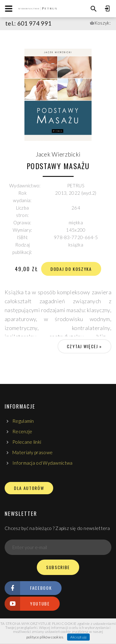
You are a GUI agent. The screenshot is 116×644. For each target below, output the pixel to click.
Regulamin (23, 421)
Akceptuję (79, 637)
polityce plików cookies (45, 637)
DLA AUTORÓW (29, 488)
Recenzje (22, 431)
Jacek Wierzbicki (58, 154)
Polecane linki (27, 442)
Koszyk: (103, 23)
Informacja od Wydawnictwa (43, 463)
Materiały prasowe (32, 452)
